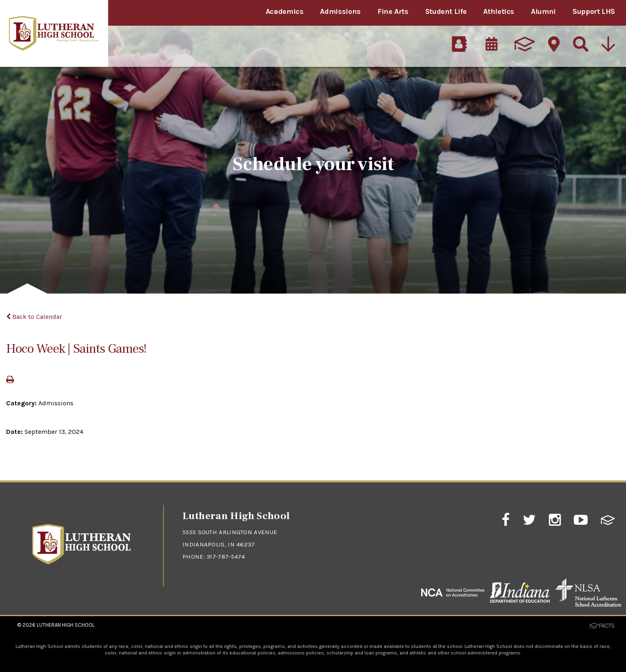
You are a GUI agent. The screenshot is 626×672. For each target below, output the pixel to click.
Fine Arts (393, 11)
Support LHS (594, 11)
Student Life (446, 11)
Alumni (543, 11)
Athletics (499, 11)
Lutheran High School (66, 625)
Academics (285, 11)
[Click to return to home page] (81, 562)
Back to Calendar (34, 317)
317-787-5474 (226, 557)
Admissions (340, 11)
